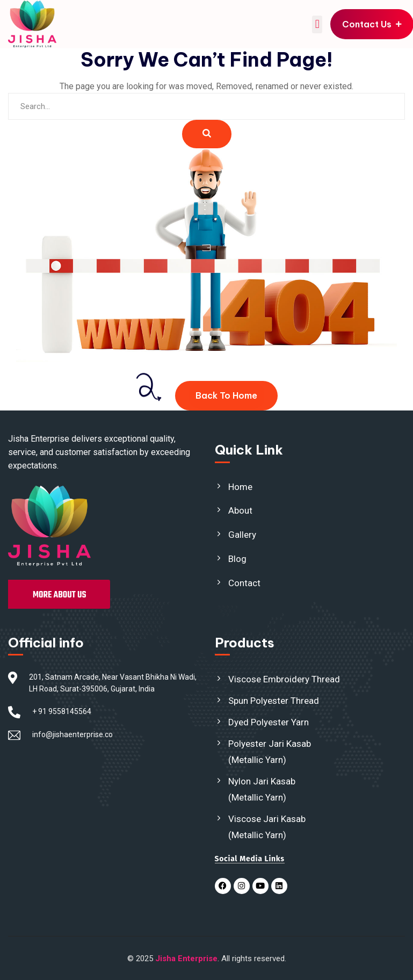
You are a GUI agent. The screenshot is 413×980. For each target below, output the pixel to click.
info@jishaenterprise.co (73, 734)
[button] (317, 24)
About (240, 510)
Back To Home (226, 395)
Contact (244, 583)
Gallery (242, 535)
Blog (237, 559)
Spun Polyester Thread (274, 701)
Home (240, 487)
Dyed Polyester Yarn (269, 722)
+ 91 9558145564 (62, 711)
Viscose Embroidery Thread (284, 679)
